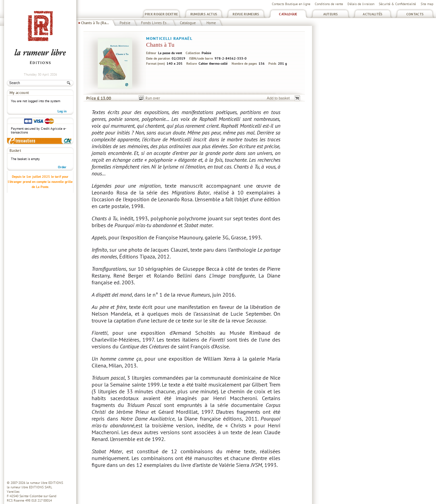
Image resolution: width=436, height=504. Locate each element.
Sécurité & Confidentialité (397, 4)
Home (211, 23)
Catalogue (288, 14)
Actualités (373, 14)
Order (62, 167)
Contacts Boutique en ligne (291, 4)
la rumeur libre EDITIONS (45, 483)
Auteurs (331, 14)
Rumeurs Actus (204, 14)
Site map (427, 4)
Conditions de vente (329, 4)
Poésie (125, 23)
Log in (62, 111)
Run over (153, 98)
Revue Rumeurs (246, 14)
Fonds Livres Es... (155, 23)
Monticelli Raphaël (169, 38)
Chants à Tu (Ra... (95, 23)
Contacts (415, 14)
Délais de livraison (361, 4)
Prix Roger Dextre (161, 14)
